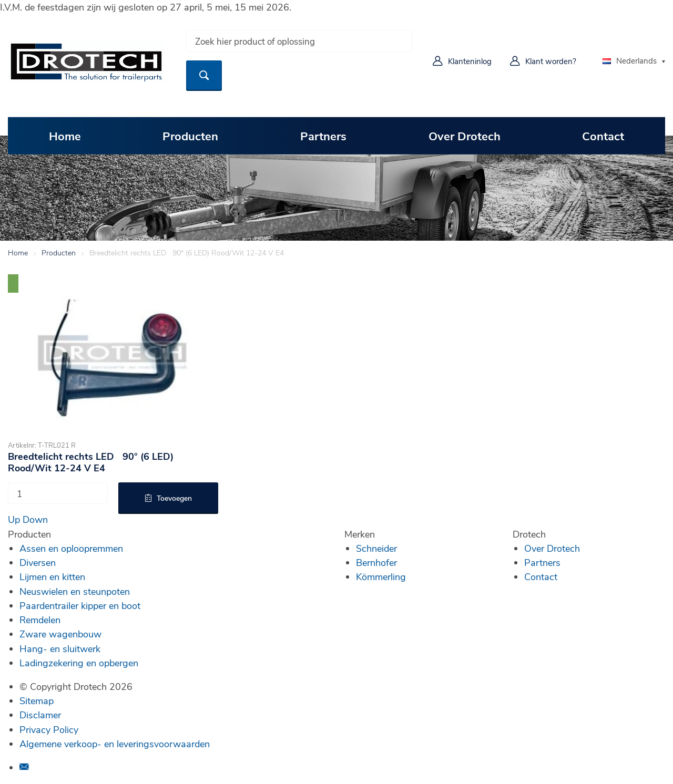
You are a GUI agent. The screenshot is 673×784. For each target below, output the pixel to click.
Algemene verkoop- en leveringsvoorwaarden (115, 744)
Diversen (38, 562)
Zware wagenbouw (60, 634)
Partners (323, 136)
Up (14, 519)
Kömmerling (381, 576)
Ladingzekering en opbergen (79, 663)
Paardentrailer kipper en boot (80, 605)
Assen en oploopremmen (71, 548)
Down (35, 519)
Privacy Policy (49, 729)
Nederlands (630, 60)
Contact (603, 136)
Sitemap (37, 700)
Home (65, 136)
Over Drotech (465, 136)
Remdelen (40, 620)
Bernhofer (376, 562)
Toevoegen (174, 498)
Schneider (376, 548)
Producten (190, 136)
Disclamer (40, 715)
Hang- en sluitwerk (60, 648)
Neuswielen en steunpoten (75, 591)
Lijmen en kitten (52, 576)
